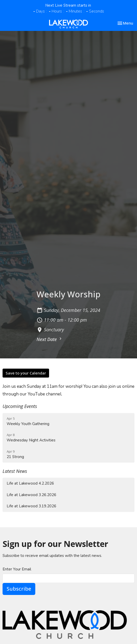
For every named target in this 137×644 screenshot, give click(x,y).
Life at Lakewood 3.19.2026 (31, 506)
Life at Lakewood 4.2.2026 (30, 483)
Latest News (15, 471)
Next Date (50, 339)
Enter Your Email (17, 569)
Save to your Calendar (26, 373)
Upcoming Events (20, 406)
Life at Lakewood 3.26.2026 (31, 495)
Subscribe (19, 589)
